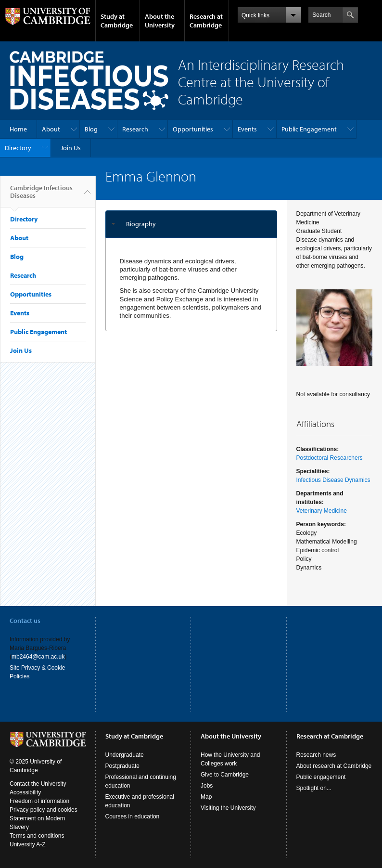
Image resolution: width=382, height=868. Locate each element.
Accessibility (25, 792)
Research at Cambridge (206, 21)
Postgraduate (122, 766)
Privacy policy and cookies (44, 810)
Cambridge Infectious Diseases (41, 195)
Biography (141, 224)
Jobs (207, 786)
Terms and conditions (37, 836)
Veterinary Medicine (322, 511)
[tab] (191, 224)
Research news (316, 755)
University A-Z (28, 844)
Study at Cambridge (117, 21)
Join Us (71, 148)
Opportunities (193, 129)
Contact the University (38, 784)
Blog (91, 129)
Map (206, 797)
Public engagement (321, 777)
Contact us (25, 621)
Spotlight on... (314, 788)
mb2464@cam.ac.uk (38, 657)
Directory (18, 148)
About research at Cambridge (334, 766)
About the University (160, 21)
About (51, 129)
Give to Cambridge (225, 775)
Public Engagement (309, 129)
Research (135, 129)
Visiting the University (228, 808)
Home (18, 129)
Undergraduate (125, 755)
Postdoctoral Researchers (330, 458)
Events (247, 129)
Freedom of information (39, 801)
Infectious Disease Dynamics (333, 480)
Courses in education (133, 816)
